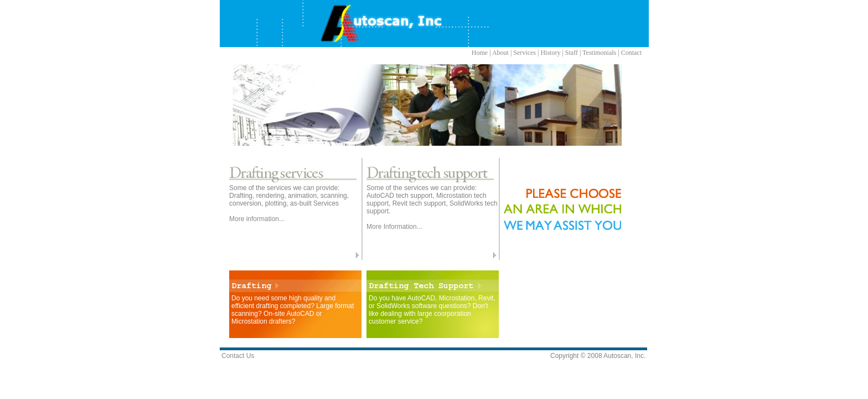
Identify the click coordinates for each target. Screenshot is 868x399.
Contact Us (238, 356)
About (500, 53)
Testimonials (599, 53)
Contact (631, 53)
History (550, 53)
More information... (257, 219)
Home (480, 53)
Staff (572, 53)
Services (525, 53)
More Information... (394, 227)
